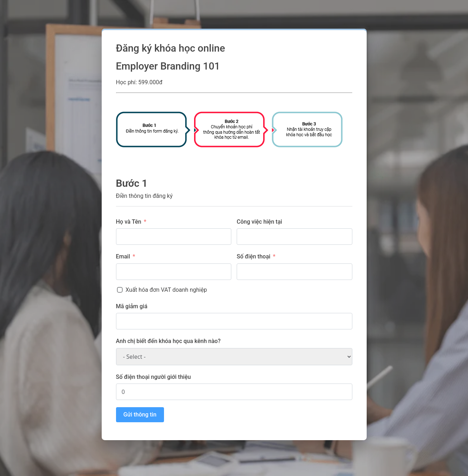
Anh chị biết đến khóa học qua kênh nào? (168, 341)
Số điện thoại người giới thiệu (153, 377)
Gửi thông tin (140, 415)
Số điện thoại (254, 256)
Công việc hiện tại (259, 222)
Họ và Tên (129, 222)
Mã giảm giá (132, 306)
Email (123, 256)
